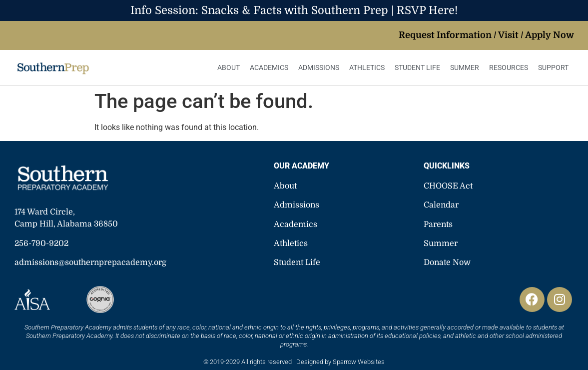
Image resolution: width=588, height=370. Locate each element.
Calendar (441, 205)
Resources (509, 67)
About (229, 67)
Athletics (367, 67)
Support (553, 67)
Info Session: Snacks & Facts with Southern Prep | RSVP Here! (294, 10)
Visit (508, 35)
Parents (438, 224)
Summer (465, 67)
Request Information (445, 35)
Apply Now (550, 35)
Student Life (417, 67)
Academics (269, 67)
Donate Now (447, 262)
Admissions (319, 67)
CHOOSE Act (448, 186)
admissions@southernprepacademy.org (90, 262)
